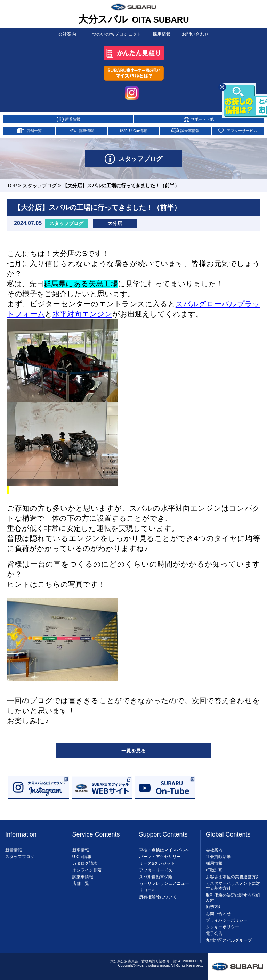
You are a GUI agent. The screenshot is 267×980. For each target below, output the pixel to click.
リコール (147, 888)
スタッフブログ (40, 183)
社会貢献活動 (218, 854)
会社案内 (66, 33)
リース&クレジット (157, 861)
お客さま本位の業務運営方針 (233, 874)
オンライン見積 (87, 867)
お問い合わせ (197, 33)
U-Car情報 (82, 854)
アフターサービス (156, 867)
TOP (12, 183)
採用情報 (162, 33)
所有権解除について (158, 895)
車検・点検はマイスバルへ (164, 848)
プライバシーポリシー (227, 918)
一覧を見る (133, 748)
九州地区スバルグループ (229, 938)
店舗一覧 (81, 881)
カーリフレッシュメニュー (164, 881)
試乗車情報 (83, 874)
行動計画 (214, 867)
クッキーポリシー (222, 924)
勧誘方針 (214, 904)
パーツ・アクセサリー (160, 854)
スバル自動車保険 (156, 874)
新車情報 (81, 848)
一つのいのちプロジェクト (114, 33)
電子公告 (214, 931)
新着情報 (14, 848)
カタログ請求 (85, 861)
